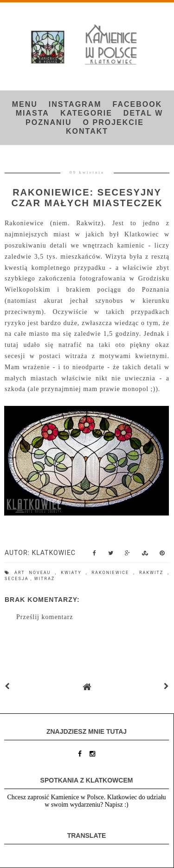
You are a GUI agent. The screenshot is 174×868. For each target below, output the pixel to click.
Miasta (32, 113)
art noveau (35, 573)
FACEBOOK (138, 104)
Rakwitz (153, 573)
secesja (18, 579)
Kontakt (87, 131)
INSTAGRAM (75, 104)
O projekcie (113, 122)
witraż (45, 579)
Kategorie (86, 113)
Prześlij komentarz (45, 617)
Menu (25, 104)
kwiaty (73, 573)
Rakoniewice (113, 573)
